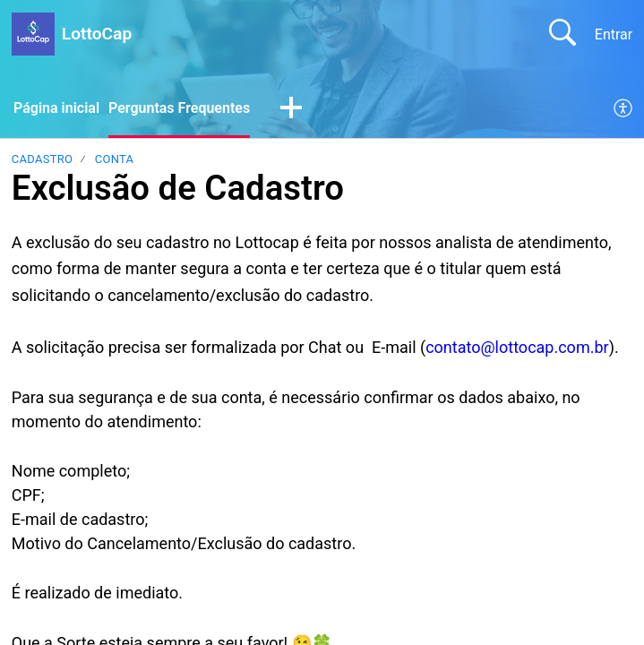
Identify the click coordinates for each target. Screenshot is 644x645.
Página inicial (56, 108)
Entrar (614, 34)
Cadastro (43, 159)
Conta (115, 159)
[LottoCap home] (33, 34)
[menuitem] (624, 109)
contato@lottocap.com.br (517, 347)
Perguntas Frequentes (179, 108)
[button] (291, 109)
